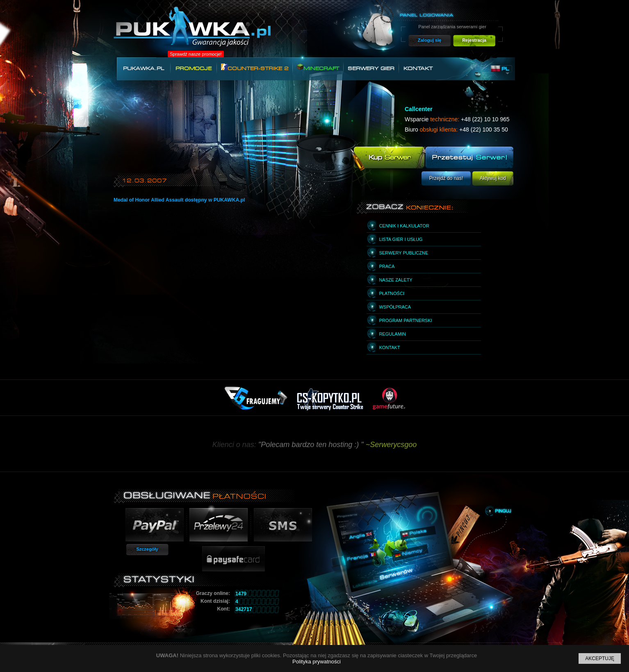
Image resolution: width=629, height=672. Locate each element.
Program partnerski (405, 320)
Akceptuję (600, 658)
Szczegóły (147, 549)
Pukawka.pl (144, 68)
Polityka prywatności (317, 662)
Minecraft (318, 67)
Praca (387, 266)
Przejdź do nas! (446, 178)
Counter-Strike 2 (255, 67)
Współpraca (395, 307)
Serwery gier (371, 68)
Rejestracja (474, 40)
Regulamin (392, 334)
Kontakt (418, 68)
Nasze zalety (395, 280)
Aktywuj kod (493, 178)
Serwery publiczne (403, 253)
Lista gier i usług (401, 239)
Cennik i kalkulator (404, 226)
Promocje (194, 68)
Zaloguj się (430, 40)
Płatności (392, 293)
